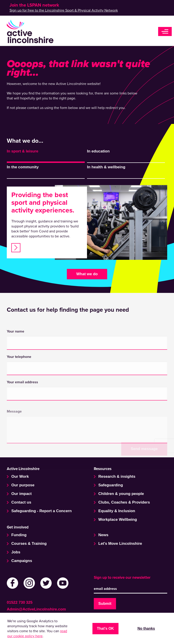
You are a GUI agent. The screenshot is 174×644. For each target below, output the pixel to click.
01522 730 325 (20, 602)
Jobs (16, 552)
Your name (16, 360)
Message (14, 431)
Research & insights (117, 476)
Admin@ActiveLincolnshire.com (36, 609)
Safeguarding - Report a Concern (41, 511)
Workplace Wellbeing (118, 520)
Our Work (20, 476)
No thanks (146, 628)
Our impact (22, 494)
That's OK (105, 628)
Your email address (22, 411)
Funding (19, 535)
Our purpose (23, 485)
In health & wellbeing (106, 167)
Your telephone (19, 385)
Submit (105, 604)
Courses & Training (29, 544)
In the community (23, 167)
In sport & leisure (23, 151)
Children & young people (121, 494)
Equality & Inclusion (117, 511)
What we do (87, 274)
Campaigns (22, 561)
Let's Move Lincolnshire (120, 544)
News (103, 535)
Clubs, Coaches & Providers (124, 502)
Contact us (21, 502)
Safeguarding (111, 485)
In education (98, 151)
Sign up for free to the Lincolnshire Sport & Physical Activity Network (64, 10)
